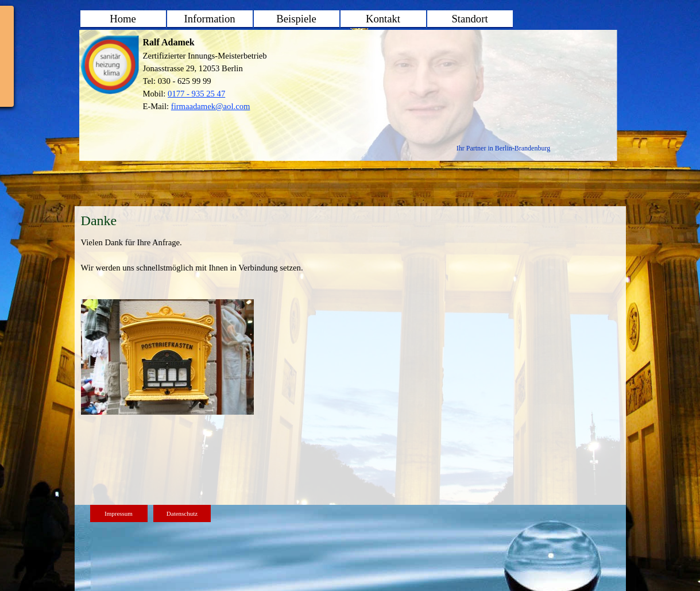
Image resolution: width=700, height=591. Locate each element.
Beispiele (296, 19)
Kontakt (383, 19)
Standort (469, 19)
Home (123, 19)
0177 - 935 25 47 (196, 94)
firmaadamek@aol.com (211, 106)
